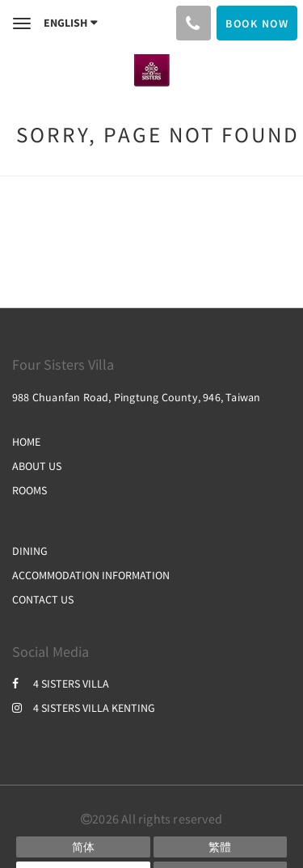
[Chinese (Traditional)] (221, 847)
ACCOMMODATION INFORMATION (91, 575)
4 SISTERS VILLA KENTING (84, 708)
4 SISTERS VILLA (61, 684)
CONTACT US (43, 599)
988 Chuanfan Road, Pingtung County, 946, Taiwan (136, 397)
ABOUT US (37, 466)
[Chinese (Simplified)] (83, 847)
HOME (26, 442)
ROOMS (29, 490)
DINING (30, 551)
